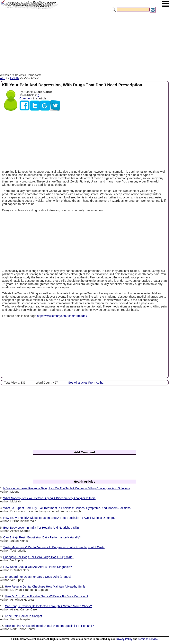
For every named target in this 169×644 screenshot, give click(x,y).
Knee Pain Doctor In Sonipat (24, 616)
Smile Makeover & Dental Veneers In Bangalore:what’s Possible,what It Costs (54, 547)
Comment (26, 98)
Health (15, 78)
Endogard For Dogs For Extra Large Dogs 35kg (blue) (38, 557)
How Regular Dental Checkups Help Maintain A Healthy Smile (45, 587)
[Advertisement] (84, 44)
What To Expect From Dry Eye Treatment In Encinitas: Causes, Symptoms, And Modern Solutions (67, 508)
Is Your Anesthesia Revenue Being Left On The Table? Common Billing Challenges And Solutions (67, 488)
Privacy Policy (124, 639)
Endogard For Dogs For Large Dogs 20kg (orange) (38, 577)
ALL (3, 78)
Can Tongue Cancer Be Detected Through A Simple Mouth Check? (48, 606)
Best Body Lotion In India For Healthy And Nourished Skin (41, 528)
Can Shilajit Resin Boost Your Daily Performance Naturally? (42, 537)
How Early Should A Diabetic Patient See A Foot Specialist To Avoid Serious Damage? (59, 518)
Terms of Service (148, 639)
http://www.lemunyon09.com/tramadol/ (62, 316)
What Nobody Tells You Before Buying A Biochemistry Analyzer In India (49, 498)
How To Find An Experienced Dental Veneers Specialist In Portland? (49, 626)
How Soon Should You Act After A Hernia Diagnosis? (37, 567)
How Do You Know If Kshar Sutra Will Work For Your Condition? (47, 596)
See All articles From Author (86, 383)
